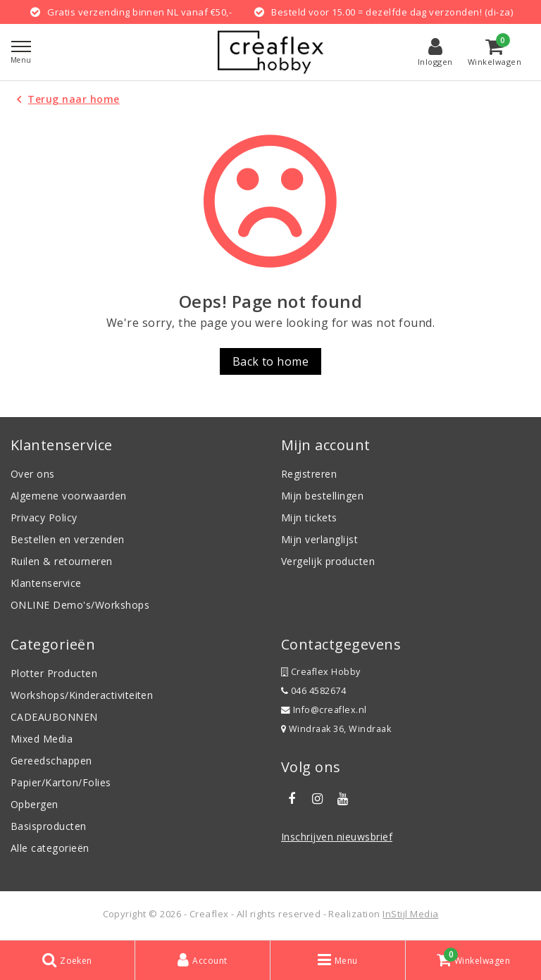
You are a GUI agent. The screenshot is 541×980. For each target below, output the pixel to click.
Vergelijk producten (328, 561)
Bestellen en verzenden (68, 539)
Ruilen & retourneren (62, 561)
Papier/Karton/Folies (61, 782)
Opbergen (35, 804)
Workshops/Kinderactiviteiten (82, 695)
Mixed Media (42, 739)
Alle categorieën (50, 848)
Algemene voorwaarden (69, 496)
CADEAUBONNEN (54, 717)
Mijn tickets (309, 517)
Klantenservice (46, 583)
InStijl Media (410, 914)
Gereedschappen (51, 761)
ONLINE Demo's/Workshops (80, 605)
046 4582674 (313, 691)
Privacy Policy (44, 517)
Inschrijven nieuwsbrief (337, 837)
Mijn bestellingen (322, 496)
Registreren (309, 474)
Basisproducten (49, 826)
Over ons (33, 474)
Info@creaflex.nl (324, 710)
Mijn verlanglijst (319, 539)
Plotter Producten (54, 673)
